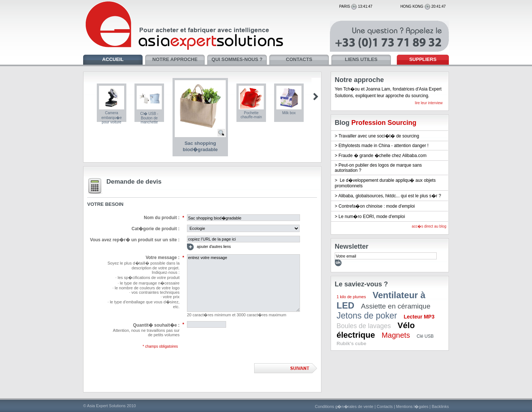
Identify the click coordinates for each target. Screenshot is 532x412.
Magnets (396, 335)
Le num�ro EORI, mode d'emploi (372, 217)
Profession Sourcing (384, 123)
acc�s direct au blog (429, 226)
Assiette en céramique (396, 306)
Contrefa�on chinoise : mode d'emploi (376, 206)
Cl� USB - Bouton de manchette (149, 118)
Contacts (385, 406)
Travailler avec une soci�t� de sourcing (379, 136)
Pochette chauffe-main (251, 115)
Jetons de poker (367, 316)
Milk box (289, 113)
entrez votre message (243, 283)
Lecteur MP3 (419, 317)
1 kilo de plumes (351, 297)
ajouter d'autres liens (209, 247)
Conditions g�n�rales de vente (344, 406)
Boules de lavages (364, 326)
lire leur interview (429, 103)
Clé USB (425, 336)
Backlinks (440, 406)
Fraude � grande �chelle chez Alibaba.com (382, 156)
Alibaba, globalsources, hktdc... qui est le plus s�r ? (390, 196)
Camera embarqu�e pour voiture (111, 118)
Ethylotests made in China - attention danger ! (383, 146)
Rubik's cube (351, 343)
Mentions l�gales (412, 406)
